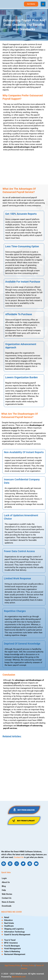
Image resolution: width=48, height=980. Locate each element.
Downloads (7, 906)
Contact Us (19, 857)
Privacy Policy (28, 965)
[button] (31, 4)
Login (4, 878)
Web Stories (7, 894)
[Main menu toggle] (43, 4)
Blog (4, 886)
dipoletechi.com (19, 977)
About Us (6, 882)
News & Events (8, 902)
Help (4, 890)
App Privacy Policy (13, 965)
